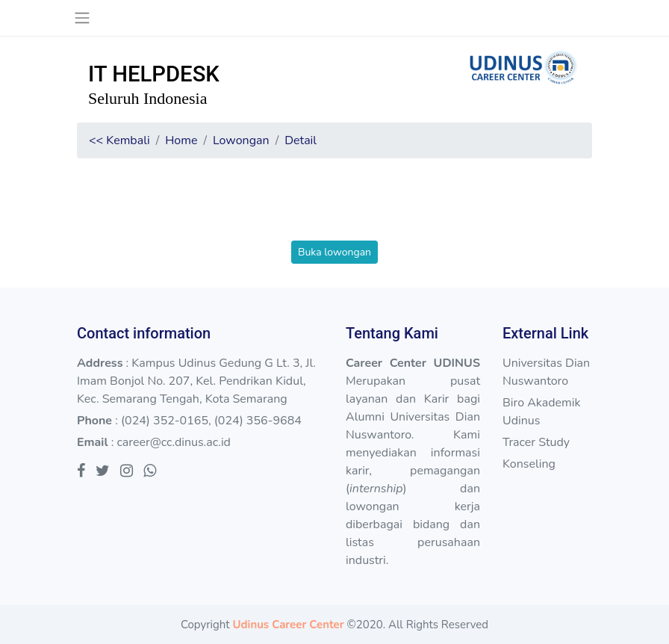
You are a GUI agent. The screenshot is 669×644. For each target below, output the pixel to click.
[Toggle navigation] (82, 18)
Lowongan (241, 140)
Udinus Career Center (288, 625)
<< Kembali (119, 140)
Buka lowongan (334, 252)
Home (181, 140)
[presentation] (334, 211)
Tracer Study (536, 442)
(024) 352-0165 (165, 421)
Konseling (529, 464)
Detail (301, 140)
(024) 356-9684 (258, 421)
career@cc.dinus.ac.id (174, 442)
